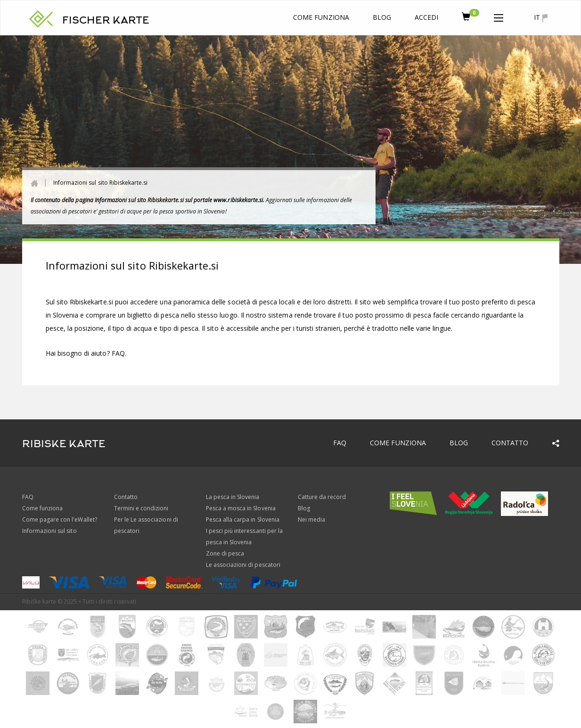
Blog (382, 17)
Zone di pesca (225, 553)
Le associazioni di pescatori (243, 565)
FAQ (118, 353)
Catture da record (322, 497)
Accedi (426, 17)
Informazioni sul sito (49, 531)
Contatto (510, 443)
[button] (499, 16)
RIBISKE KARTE (64, 444)
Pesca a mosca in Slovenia (241, 508)
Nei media (311, 519)
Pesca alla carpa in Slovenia (243, 519)
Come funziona (321, 17)
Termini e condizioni (141, 508)
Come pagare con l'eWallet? (60, 519)
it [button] (540, 17)
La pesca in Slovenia (233, 497)
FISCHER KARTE (106, 20)
